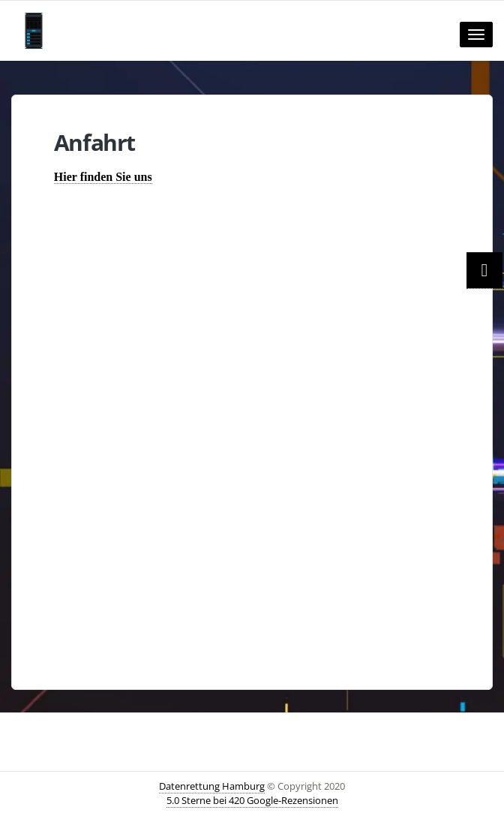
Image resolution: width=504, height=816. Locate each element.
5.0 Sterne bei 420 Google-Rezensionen (252, 800)
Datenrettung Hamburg (212, 786)
